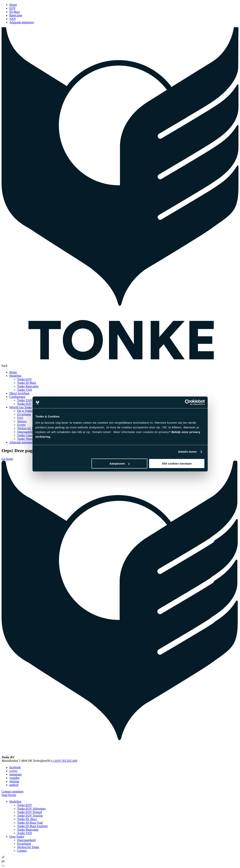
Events (21, 425)
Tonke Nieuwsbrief (29, 439)
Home (13, 5)
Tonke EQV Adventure (31, 809)
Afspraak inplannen (22, 22)
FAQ (20, 418)
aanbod (14, 785)
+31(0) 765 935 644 (65, 761)
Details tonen (188, 452)
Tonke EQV (25, 379)
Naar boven (9, 795)
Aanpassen (120, 463)
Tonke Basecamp (28, 386)
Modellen (15, 376)
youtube (14, 778)
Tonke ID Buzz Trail (30, 823)
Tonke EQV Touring (30, 816)
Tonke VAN (25, 390)
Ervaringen (24, 414)
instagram (15, 774)
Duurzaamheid (26, 432)
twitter (13, 771)
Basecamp (16, 15)
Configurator (17, 397)
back (4, 366)
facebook (15, 767)
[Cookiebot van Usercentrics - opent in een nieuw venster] (188, 402)
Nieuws (22, 421)
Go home (7, 459)
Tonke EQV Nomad (29, 812)
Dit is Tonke (25, 411)
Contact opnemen (12, 791)
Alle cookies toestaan (177, 463)
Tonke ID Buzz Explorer (33, 826)
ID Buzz (15, 12)
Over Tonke (17, 837)
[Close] (3, 866)
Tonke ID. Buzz (27, 819)
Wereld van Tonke (21, 407)
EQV (13, 8)
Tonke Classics (26, 435)
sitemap (14, 781)
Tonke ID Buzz (27, 383)
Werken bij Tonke (28, 428)
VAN (13, 19)
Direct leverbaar (19, 393)
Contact (22, 851)
